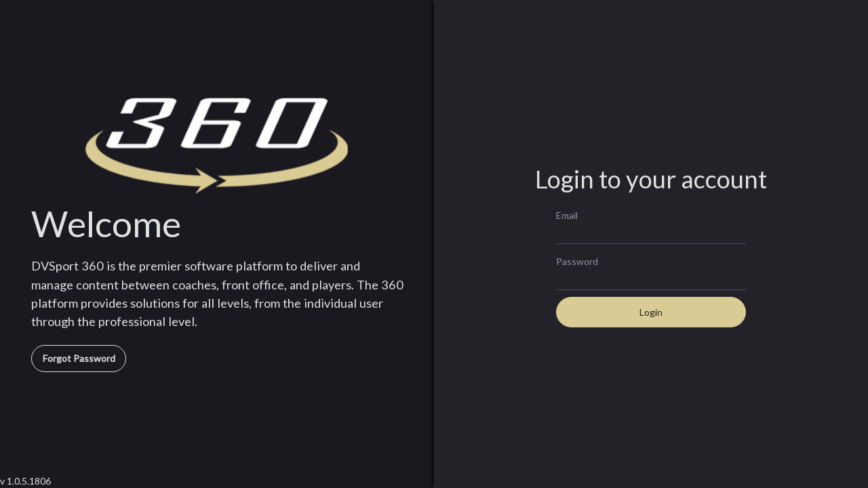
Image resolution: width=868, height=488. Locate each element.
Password (577, 261)
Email (567, 215)
